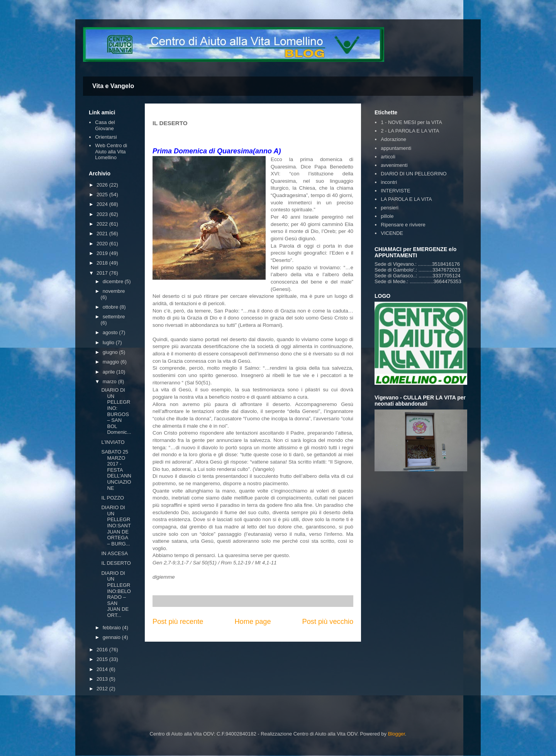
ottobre (111, 307)
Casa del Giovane (105, 125)
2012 (103, 689)
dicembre (114, 281)
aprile (109, 372)
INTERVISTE (395, 191)
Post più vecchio (328, 622)
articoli (388, 157)
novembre (114, 291)
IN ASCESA (114, 553)
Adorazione (393, 139)
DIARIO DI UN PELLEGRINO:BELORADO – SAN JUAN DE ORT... (116, 594)
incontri (389, 182)
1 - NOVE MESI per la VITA (411, 122)
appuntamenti (396, 148)
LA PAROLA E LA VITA (406, 199)
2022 (103, 224)
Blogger (397, 734)
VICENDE (392, 233)
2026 (103, 185)
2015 (103, 659)
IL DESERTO (116, 563)
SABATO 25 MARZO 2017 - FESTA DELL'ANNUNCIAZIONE (116, 470)
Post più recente (178, 622)
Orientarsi (106, 137)
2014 (103, 669)
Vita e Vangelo (113, 86)
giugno (111, 352)
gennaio (112, 637)
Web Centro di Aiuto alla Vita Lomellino (111, 151)
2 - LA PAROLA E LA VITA (410, 131)
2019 (103, 253)
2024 (103, 204)
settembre (114, 317)
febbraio (113, 628)
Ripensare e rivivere (403, 225)
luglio (109, 342)
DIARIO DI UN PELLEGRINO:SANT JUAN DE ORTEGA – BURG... (116, 526)
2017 (103, 273)
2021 (103, 234)
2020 (103, 244)
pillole (387, 216)
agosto (111, 332)
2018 (103, 263)
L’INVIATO (113, 442)
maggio (112, 362)
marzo (110, 381)
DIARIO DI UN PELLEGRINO (414, 174)
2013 (103, 679)
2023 (103, 214)
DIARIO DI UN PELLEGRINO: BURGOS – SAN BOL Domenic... (116, 411)
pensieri (390, 208)
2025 (103, 195)
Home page (253, 622)
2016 (103, 650)
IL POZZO (113, 498)
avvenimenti (394, 165)
